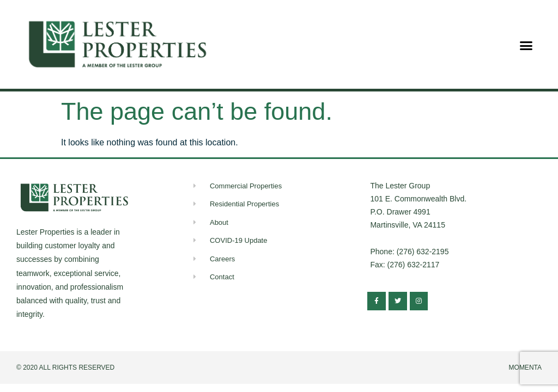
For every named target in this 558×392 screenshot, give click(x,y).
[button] (526, 46)
